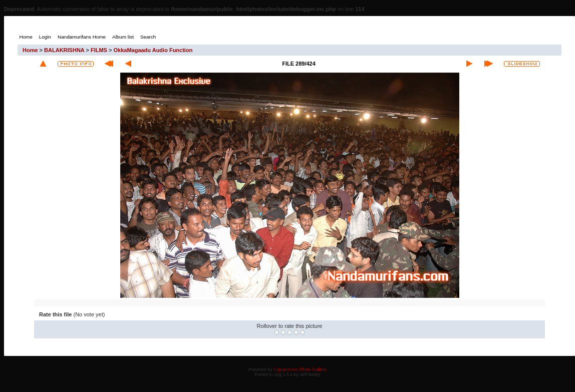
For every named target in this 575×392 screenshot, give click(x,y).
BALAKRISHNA (64, 50)
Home (30, 50)
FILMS (99, 50)
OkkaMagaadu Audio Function (153, 50)
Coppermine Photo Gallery (300, 369)
